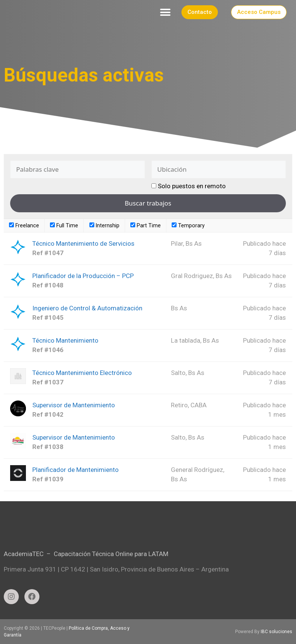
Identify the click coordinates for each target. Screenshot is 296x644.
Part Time (146, 225)
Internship (104, 225)
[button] (165, 12)
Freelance (24, 225)
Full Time (64, 225)
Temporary (188, 225)
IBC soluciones (276, 632)
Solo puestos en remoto (192, 186)
